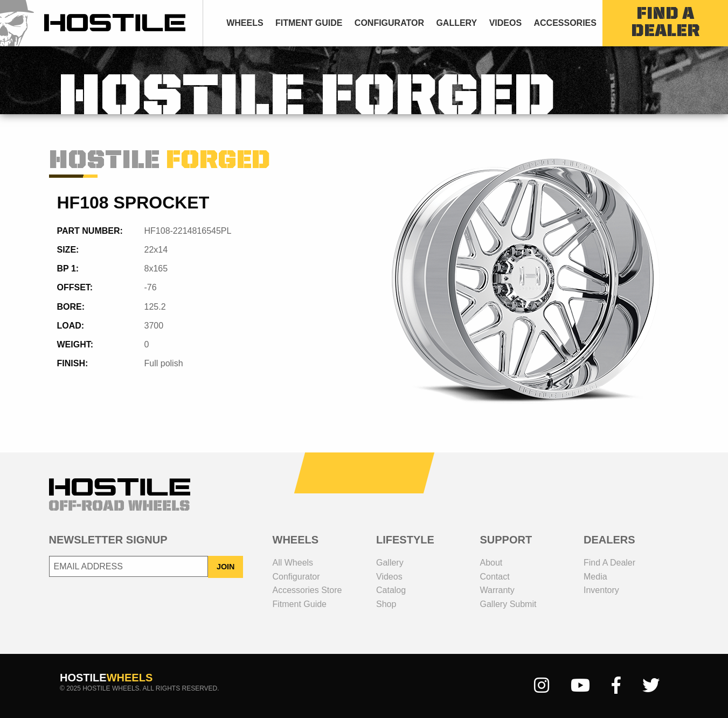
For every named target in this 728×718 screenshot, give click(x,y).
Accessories (565, 23)
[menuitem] (245, 23)
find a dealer (665, 23)
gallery (456, 23)
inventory (601, 590)
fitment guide (309, 23)
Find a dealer (609, 563)
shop (386, 604)
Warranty (497, 590)
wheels (245, 23)
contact (495, 577)
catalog (391, 590)
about (491, 563)
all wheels (293, 563)
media (595, 577)
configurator (389, 23)
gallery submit (508, 604)
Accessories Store (307, 590)
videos (505, 23)
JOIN (226, 567)
